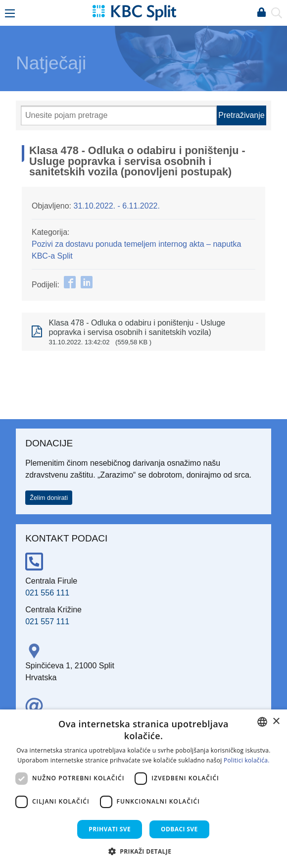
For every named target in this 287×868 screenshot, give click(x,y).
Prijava (261, 13)
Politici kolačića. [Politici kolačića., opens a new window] (247, 760)
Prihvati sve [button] (110, 829)
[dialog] (143, 789)
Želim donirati (49, 498)
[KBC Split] (134, 12)
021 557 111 (47, 622)
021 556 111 (47, 593)
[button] (144, 851)
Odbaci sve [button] (179, 829)
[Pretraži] (119, 115)
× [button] (276, 722)
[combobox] (262, 722)
